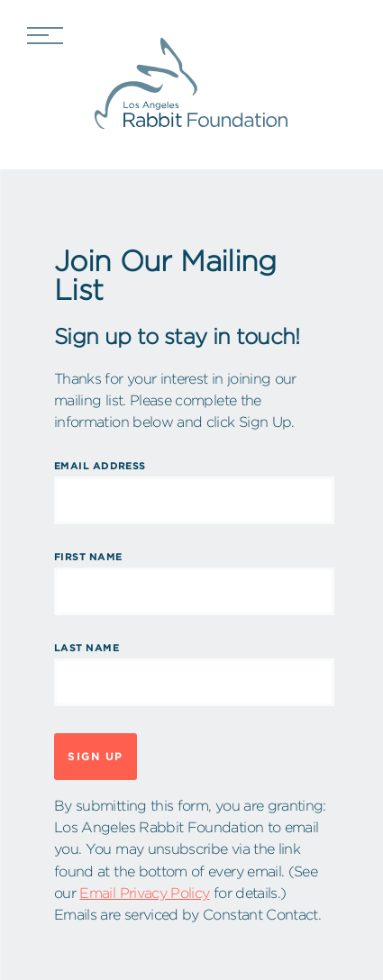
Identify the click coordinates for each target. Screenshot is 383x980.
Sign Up (96, 756)
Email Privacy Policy (144, 893)
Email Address (100, 466)
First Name (88, 557)
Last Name (87, 648)
